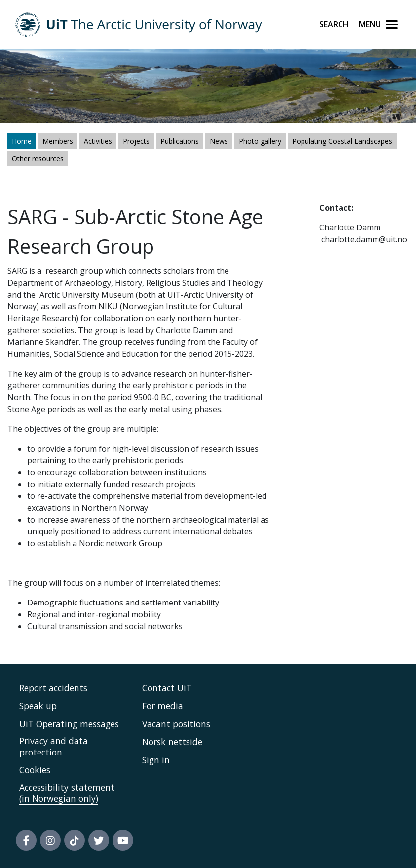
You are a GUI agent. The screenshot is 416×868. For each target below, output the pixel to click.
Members (58, 141)
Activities (98, 141)
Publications (180, 141)
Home (22, 141)
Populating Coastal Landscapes (342, 141)
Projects (136, 141)
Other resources (38, 159)
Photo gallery (260, 141)
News (219, 141)
